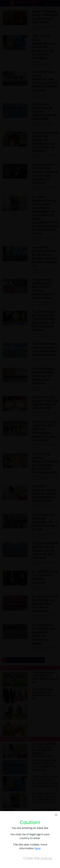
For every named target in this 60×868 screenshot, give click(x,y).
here (38, 848)
